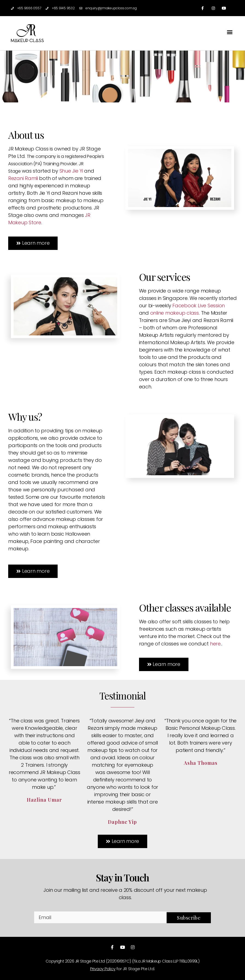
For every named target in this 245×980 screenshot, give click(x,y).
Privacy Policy (103, 969)
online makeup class (175, 313)
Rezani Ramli (23, 178)
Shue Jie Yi (71, 171)
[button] (230, 32)
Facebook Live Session (198, 305)
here (215, 644)
